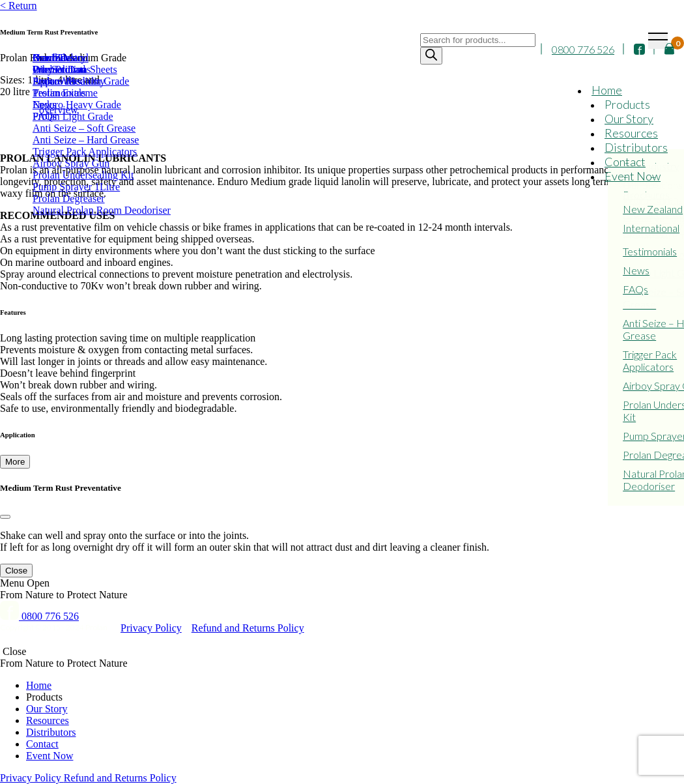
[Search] (431, 56)
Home (607, 90)
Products (627, 104)
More (15, 462)
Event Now (633, 176)
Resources (631, 133)
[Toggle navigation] (658, 41)
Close (16, 571)
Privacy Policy (151, 628)
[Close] (5, 517)
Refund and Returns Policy (248, 628)
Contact (625, 162)
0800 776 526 (583, 49)
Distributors (636, 147)
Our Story (629, 119)
